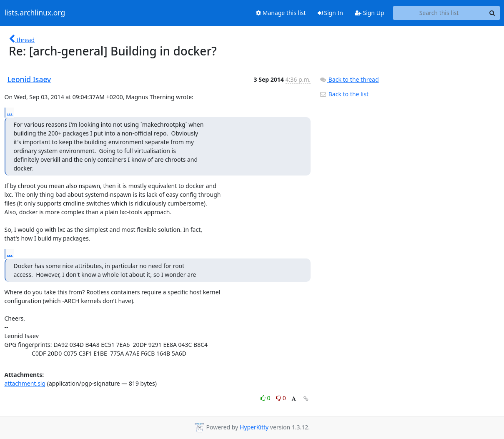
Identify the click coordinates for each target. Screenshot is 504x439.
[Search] (492, 13)
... (10, 112)
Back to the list (344, 94)
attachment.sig (25, 383)
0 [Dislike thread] (281, 398)
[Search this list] (439, 13)
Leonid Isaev (29, 79)
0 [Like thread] (266, 398)
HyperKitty (254, 427)
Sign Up (370, 13)
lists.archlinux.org (35, 13)
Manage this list (281, 13)
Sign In (330, 13)
